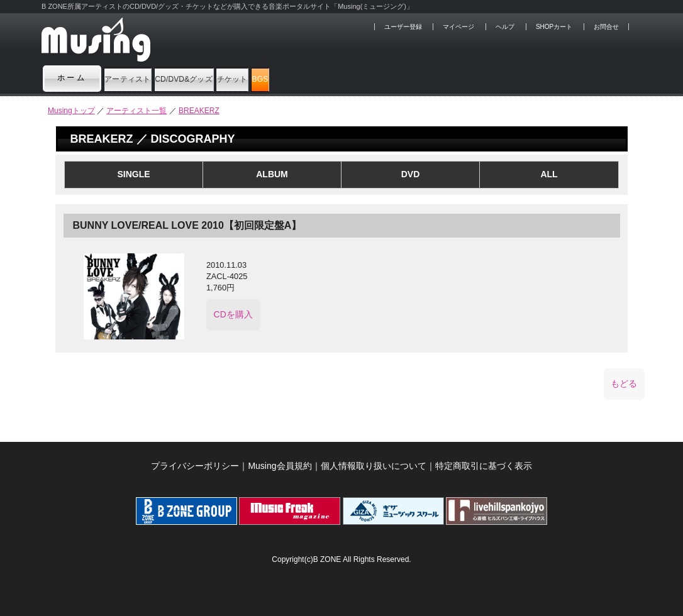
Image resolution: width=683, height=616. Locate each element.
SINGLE (133, 174)
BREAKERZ (199, 111)
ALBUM (272, 174)
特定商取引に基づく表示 (484, 466)
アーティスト (148, 78)
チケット (341, 78)
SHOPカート (554, 27)
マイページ (458, 27)
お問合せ (606, 27)
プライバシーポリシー (195, 466)
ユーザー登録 (403, 27)
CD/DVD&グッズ (249, 78)
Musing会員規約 (280, 466)
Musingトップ (71, 111)
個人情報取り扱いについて (374, 466)
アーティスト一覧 (136, 111)
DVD (411, 174)
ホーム (72, 78)
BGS (404, 78)
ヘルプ (505, 27)
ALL (549, 174)
